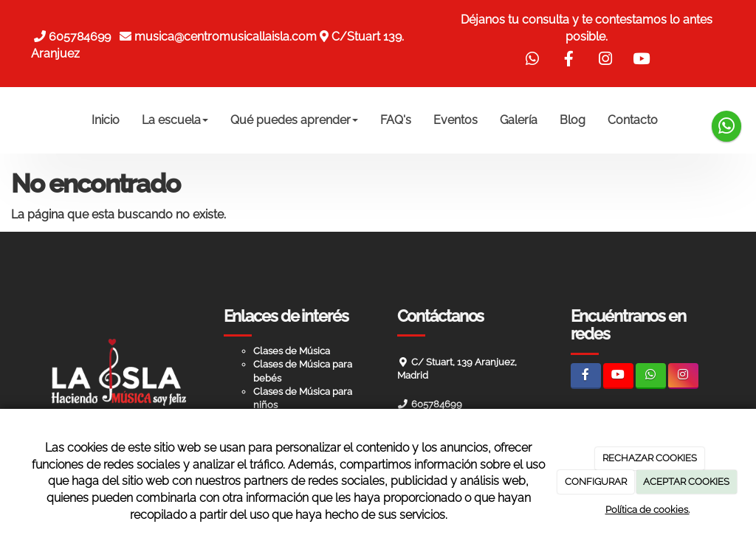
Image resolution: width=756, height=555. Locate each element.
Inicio (106, 120)
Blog (573, 120)
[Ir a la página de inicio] (16, 120)
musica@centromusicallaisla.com (226, 37)
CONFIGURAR (596, 482)
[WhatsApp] (651, 376)
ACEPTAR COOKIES (686, 482)
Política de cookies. (647, 510)
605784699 (83, 37)
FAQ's (396, 120)
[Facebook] (586, 376)
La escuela (175, 120)
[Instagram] (683, 376)
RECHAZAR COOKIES (650, 458)
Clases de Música (292, 351)
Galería (519, 120)
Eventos (456, 120)
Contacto (633, 120)
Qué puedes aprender (294, 120)
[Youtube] (618, 376)
